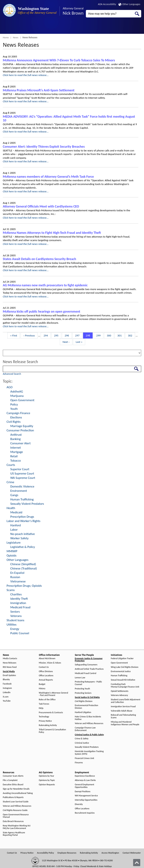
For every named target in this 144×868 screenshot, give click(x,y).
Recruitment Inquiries (85, 813)
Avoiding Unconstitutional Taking (18, 793)
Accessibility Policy (46, 853)
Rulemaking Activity (48, 725)
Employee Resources (67, 853)
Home (6, 37)
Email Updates (9, 675)
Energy (15, 629)
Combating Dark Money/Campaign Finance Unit (125, 686)
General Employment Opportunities (84, 786)
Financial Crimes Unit (84, 758)
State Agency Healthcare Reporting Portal (14, 834)
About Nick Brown (47, 659)
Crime (10, 482)
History (42, 689)
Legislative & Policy (23, 547)
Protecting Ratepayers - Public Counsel (88, 683)
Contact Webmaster (132, 853)
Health (11, 508)
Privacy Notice (45, 721)
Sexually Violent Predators (27, 504)
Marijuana (17, 396)
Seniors (15, 612)
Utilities (12, 625)
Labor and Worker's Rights (23, 521)
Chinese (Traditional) (24, 568)
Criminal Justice (82, 743)
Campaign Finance (18, 413)
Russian (15, 577)
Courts (11, 465)
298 (88, 335)
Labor (14, 530)
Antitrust (16, 435)
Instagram (7, 688)
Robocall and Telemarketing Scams (123, 716)
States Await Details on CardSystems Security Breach (39, 259)
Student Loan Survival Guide (16, 802)
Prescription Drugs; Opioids (24, 586)
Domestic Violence (22, 486)
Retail (14, 456)
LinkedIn (7, 692)
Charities (16, 594)
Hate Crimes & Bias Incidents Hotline (88, 718)
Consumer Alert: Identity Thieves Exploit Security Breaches (44, 147)
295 (57, 335)
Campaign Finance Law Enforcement (85, 729)
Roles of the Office (47, 700)
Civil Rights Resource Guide (15, 810)
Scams (11, 590)
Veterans (16, 616)
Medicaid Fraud (20, 607)
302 (131, 335)
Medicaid (16, 512)
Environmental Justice (121, 671)
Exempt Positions (83, 792)
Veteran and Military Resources (89, 723)
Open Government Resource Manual (16, 816)
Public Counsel (20, 633)
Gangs (14, 495)
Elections (16, 417)
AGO (10, 387)
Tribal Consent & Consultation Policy (52, 731)
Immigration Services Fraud (123, 707)
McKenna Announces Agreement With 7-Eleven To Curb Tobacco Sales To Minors (59, 60)
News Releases (10, 663)
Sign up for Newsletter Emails (16, 789)
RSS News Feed (10, 667)
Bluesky (6, 680)
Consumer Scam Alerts (13, 776)
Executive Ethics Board (13, 785)
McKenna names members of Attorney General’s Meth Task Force (48, 177)
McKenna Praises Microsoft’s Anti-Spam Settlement (39, 90)
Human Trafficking (22, 499)
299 (99, 335)
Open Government (22, 400)
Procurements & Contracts (51, 713)
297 (78, 335)
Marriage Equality (22, 426)
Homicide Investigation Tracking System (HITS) (89, 753)
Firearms (79, 763)
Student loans (15, 620)
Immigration (18, 603)
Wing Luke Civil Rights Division (125, 667)
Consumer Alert (20, 443)
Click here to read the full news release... (26, 75)
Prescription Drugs (22, 517)
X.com (6, 697)
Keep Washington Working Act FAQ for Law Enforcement (17, 827)
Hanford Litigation (83, 712)
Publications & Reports (13, 797)
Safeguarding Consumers (86, 665)
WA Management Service (86, 796)
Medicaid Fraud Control (85, 673)
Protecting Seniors (83, 693)
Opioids (12, 555)
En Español (17, 573)
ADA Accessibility (107, 4)
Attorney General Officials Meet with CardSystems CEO (41, 206)
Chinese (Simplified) (23, 564)
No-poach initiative (23, 534)
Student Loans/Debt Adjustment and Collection (126, 701)
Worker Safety (19, 538)
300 (110, 335)
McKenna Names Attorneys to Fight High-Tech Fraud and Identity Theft (52, 233)
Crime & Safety (82, 739)
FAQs (41, 708)
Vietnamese (18, 581)
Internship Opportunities (86, 800)
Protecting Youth (82, 689)
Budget (42, 684)
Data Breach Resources (13, 821)
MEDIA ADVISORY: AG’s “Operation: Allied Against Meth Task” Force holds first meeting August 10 (69, 118)
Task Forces (44, 704)
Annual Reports (46, 680)
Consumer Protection (20, 430)
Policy (14, 404)
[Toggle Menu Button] (6, 27)
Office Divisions (46, 671)
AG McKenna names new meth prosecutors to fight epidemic (45, 285)
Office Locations (46, 676)
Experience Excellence (85, 776)
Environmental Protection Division (86, 707)
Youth (14, 409)
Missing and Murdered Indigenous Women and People (125, 723)
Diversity (79, 804)
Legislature (14, 543)
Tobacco (16, 461)
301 (120, 335)
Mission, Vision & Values (50, 663)
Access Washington (110, 853)
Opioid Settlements (120, 691)
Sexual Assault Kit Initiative (123, 680)
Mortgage (17, 452)
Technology (44, 717)
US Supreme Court (22, 473)
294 (46, 335)
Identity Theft (19, 599)
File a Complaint (10, 780)
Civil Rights (14, 422)
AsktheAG (17, 392)
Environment (19, 491)
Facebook (7, 684)
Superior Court (20, 469)
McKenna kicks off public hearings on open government (42, 311)
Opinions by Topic (47, 780)
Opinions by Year (46, 776)
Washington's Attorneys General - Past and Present (53, 694)
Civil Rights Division (84, 701)
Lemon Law (80, 678)
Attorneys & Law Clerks (85, 780)
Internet (16, 448)
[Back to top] (137, 863)
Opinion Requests (47, 785)
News (16, 37)
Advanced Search (12, 374)
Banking (15, 439)
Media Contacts (10, 659)
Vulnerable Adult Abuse (122, 711)
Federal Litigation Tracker (122, 659)
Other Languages (129, 4)
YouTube (7, 701)
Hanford (16, 525)
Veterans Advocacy (119, 695)
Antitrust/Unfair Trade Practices (89, 669)
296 (67, 335)
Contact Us (44, 667)
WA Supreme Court (23, 478)
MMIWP (12, 551)
